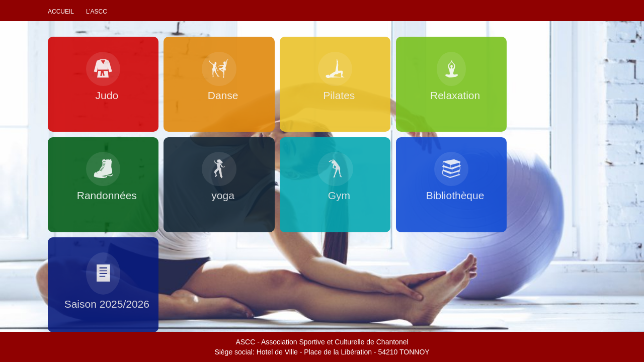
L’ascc (97, 12)
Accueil (61, 12)
